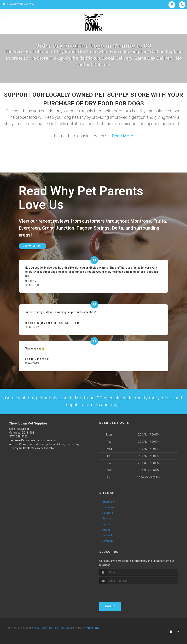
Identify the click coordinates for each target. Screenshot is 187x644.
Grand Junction (58, 228)
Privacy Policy (39, 628)
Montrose (141, 221)
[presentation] (120, 591)
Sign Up (110, 606)
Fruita (159, 221)
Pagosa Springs (93, 228)
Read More (123, 136)
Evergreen (29, 228)
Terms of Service (59, 628)
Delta (117, 228)
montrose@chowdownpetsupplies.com (33, 440)
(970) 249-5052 (18, 436)
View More (33, 246)
